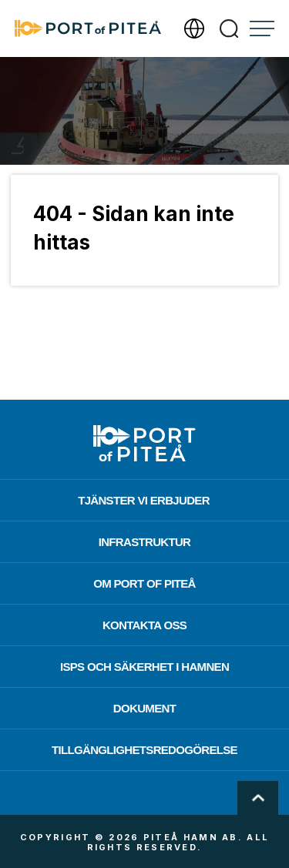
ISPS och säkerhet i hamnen (144, 667)
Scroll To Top (258, 798)
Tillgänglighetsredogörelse (144, 750)
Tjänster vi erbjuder (144, 500)
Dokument (144, 708)
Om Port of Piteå (144, 583)
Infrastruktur (145, 542)
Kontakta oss (144, 625)
